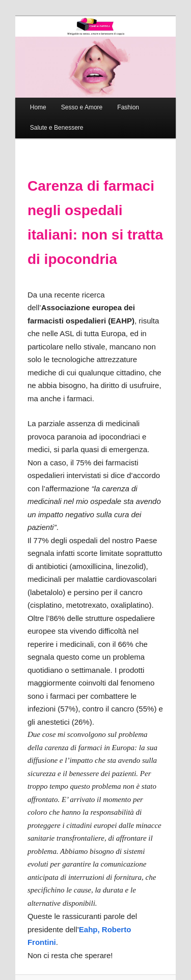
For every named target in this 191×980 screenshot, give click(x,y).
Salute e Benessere (57, 128)
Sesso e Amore (82, 107)
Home (38, 107)
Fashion (128, 107)
